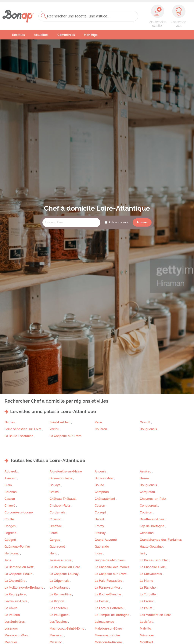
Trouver (142, 222)
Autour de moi (118, 222)
